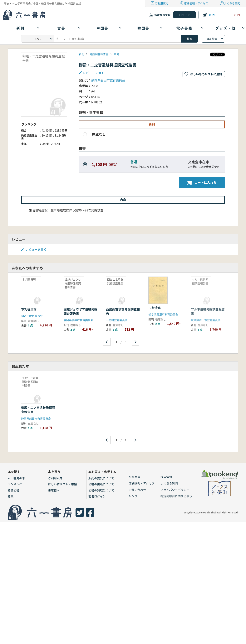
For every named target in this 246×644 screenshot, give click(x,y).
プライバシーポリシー (175, 490)
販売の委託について (101, 478)
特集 (11, 496)
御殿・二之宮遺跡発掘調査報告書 (38, 410)
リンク (133, 496)
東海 (116, 54)
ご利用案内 (162, 3)
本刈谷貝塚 (29, 309)
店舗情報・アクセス (196, 3)
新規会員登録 (162, 15)
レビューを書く (94, 73)
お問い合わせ (137, 490)
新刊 (81, 54)
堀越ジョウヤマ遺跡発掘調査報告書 (81, 311)
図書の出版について (101, 484)
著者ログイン (97, 496)
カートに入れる (202, 182)
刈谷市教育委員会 (32, 316)
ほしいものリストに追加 (206, 74)
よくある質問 (232, 3)
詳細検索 (212, 39)
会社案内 (135, 477)
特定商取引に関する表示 (176, 496)
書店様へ (54, 490)
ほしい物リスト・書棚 (62, 484)
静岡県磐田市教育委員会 (108, 80)
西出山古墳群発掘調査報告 (123, 311)
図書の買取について (101, 490)
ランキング (15, 484)
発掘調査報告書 (99, 54)
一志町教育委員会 (117, 320)
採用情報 (166, 477)
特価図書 (13, 490)
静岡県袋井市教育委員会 (78, 320)
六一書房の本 (16, 478)
